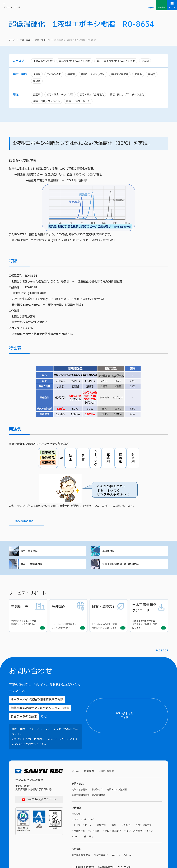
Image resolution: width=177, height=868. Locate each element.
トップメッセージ (83, 802)
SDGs (75, 814)
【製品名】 (126, 812)
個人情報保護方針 (106, 845)
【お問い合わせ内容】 (146, 828)
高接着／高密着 (124, 75)
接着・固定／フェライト (47, 102)
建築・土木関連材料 (48, 568)
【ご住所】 (126, 748)
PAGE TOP (162, 650)
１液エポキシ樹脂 (44, 61)
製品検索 (90, 746)
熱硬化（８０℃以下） (96, 75)
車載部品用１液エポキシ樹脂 (77, 61)
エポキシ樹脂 (55, 75)
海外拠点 (95, 808)
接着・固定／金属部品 (95, 96)
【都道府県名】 (128, 735)
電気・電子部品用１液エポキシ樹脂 (121, 61)
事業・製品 (25, 40)
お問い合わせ (108, 746)
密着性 (143, 75)
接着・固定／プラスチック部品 (132, 96)
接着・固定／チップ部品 (61, 96)
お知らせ (76, 790)
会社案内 (90, 814)
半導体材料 (129, 554)
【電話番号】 (127, 796)
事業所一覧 (79, 808)
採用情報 (77, 826)
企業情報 (77, 784)
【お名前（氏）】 (128, 719)
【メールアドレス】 (130, 780)
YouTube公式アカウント (42, 775)
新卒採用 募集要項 (81, 833)
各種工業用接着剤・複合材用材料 (129, 568)
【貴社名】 (126, 764)
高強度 (157, 75)
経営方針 (101, 802)
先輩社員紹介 (103, 833)
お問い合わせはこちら (150, 703)
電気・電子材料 (42, 40)
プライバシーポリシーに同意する (147, 854)
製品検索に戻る (28, 523)
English (151, 8)
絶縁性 (37, 82)
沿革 (114, 802)
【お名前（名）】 (159, 719)
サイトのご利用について (83, 845)
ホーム (12, 40)
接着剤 (152, 61)
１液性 (37, 75)
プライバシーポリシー (136, 847)
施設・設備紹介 (113, 808)
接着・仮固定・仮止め (81, 102)
